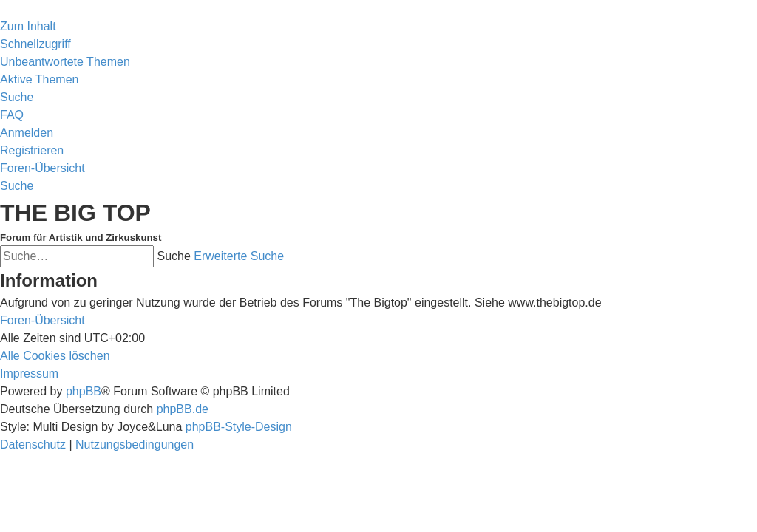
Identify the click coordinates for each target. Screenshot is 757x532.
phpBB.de (183, 409)
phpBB (84, 391)
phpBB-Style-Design (239, 427)
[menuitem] (65, 62)
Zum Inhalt (28, 26)
